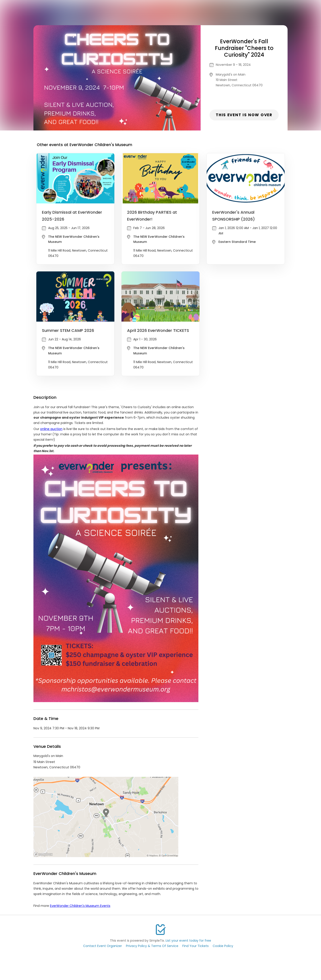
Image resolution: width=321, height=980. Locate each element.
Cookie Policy (223, 946)
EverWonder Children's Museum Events (80, 906)
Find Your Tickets (195, 946)
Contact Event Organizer (103, 946)
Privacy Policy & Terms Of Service (152, 946)
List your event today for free (188, 941)
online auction (51, 429)
